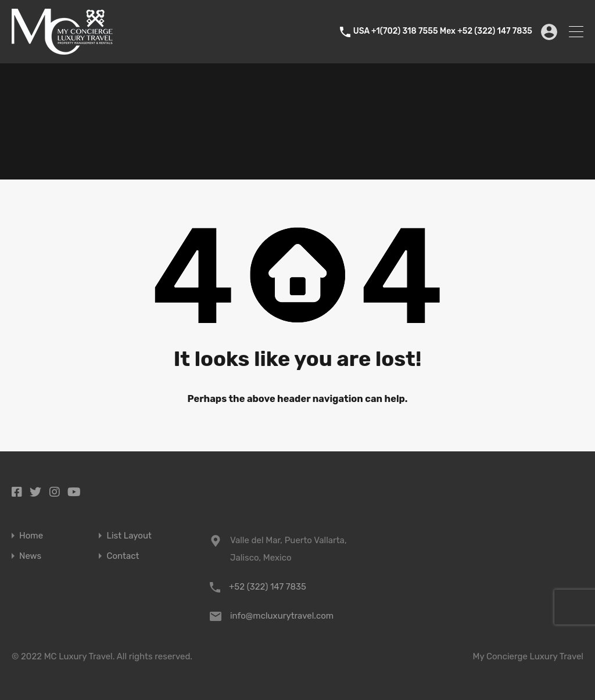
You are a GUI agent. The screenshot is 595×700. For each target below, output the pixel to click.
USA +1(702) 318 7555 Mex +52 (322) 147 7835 (443, 31)
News (30, 556)
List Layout (129, 536)
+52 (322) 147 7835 (268, 587)
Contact (123, 556)
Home (31, 536)
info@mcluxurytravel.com (282, 616)
